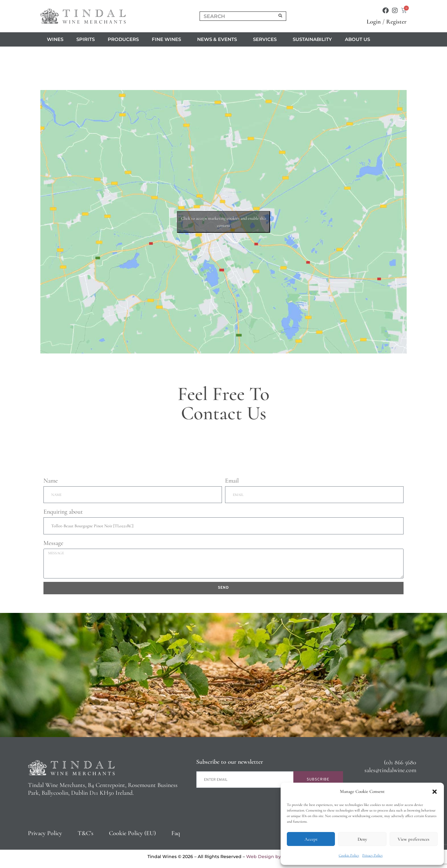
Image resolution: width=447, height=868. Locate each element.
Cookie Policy (349, 855)
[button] (435, 792)
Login (374, 22)
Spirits (86, 39)
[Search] (281, 16)
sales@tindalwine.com (390, 770)
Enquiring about (63, 512)
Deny (362, 839)
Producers (123, 39)
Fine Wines (168, 39)
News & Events (219, 39)
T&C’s (86, 833)
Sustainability (312, 39)
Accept (311, 839)
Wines (55, 39)
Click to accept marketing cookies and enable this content (224, 222)
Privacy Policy (372, 855)
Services (266, 39)
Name (51, 481)
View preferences (413, 839)
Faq (176, 833)
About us (359, 39)
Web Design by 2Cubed (273, 857)
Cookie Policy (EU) (132, 833)
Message (53, 543)
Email (232, 481)
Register (396, 22)
